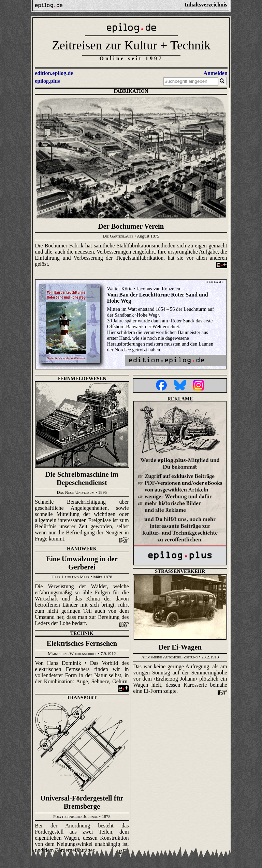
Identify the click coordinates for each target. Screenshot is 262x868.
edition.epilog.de (54, 73)
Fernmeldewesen (82, 379)
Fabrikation (131, 91)
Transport (82, 698)
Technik (82, 633)
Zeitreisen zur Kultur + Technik (131, 45)
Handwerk (82, 549)
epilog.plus (47, 81)
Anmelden (216, 73)
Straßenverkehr (180, 571)
